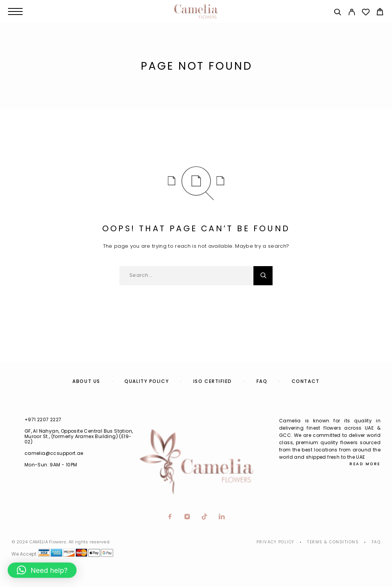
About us (86, 381)
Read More (365, 464)
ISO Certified (213, 381)
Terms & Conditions (333, 542)
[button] (42, 570)
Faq (376, 542)
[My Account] (352, 13)
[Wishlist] (366, 13)
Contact (306, 381)
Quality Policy (147, 381)
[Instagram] (187, 517)
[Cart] (380, 13)
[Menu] (15, 11)
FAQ (262, 381)
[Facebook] (170, 517)
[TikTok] (205, 517)
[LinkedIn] (222, 517)
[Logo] (196, 11)
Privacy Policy (275, 542)
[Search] (337, 13)
